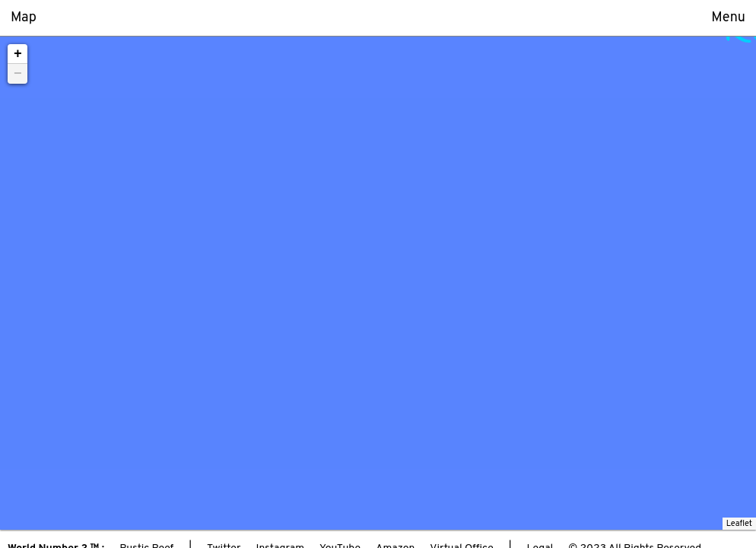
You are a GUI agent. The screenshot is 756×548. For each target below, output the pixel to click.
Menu (728, 18)
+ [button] (18, 54)
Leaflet (739, 524)
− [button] (18, 74)
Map (24, 18)
